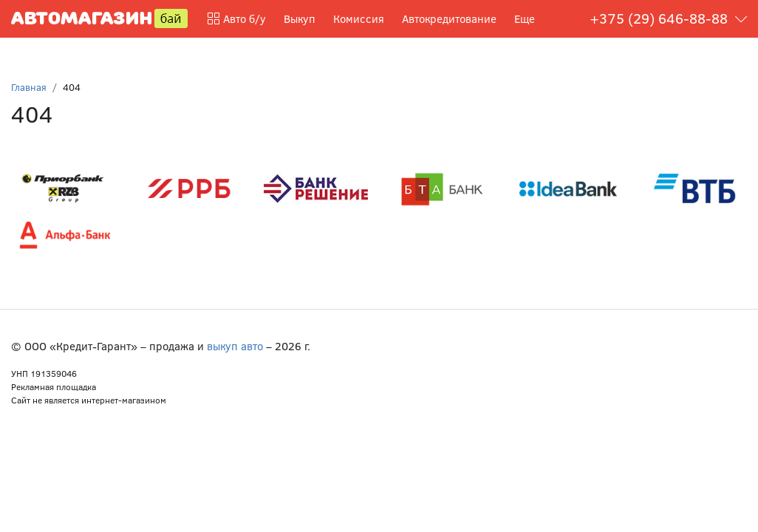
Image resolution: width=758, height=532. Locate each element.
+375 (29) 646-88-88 (659, 18)
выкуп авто (235, 346)
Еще (525, 18)
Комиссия (359, 18)
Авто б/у (237, 18)
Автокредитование (449, 18)
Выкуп (300, 18)
